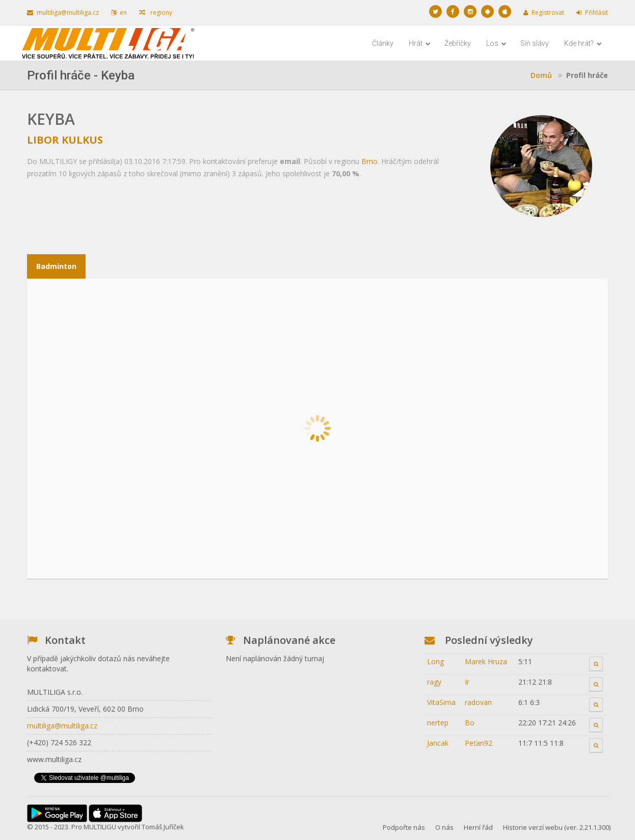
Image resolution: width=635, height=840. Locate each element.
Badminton (56, 266)
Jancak (438, 743)
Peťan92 (479, 743)
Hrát (420, 43)
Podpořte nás (404, 827)
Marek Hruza (486, 661)
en (119, 12)
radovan (478, 702)
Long (435, 661)
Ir (467, 682)
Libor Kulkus (65, 140)
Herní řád (478, 827)
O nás (444, 827)
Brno (369, 161)
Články (383, 43)
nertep (438, 723)
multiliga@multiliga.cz (63, 12)
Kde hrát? (583, 43)
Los (496, 43)
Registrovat (544, 12)
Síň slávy (535, 43)
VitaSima (441, 702)
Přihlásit (592, 12)
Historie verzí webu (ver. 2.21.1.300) (557, 827)
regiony (156, 12)
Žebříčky (458, 43)
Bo (470, 723)
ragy (434, 682)
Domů (541, 75)
